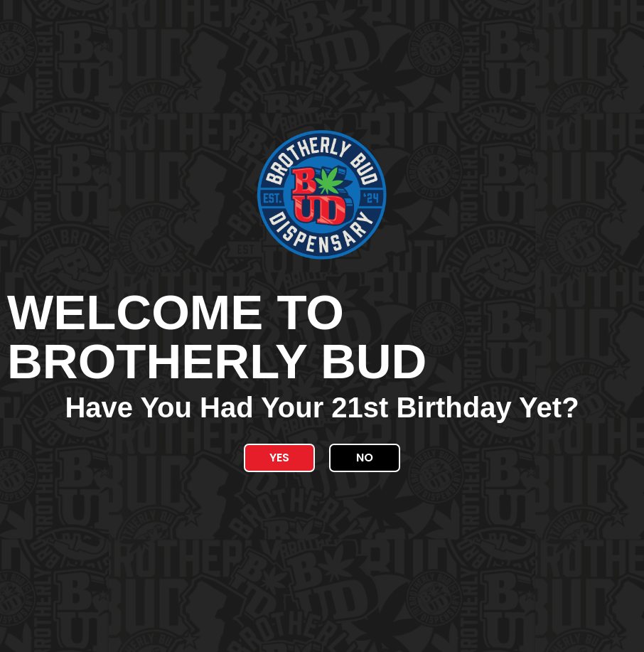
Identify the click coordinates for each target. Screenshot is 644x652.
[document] (322, 326)
